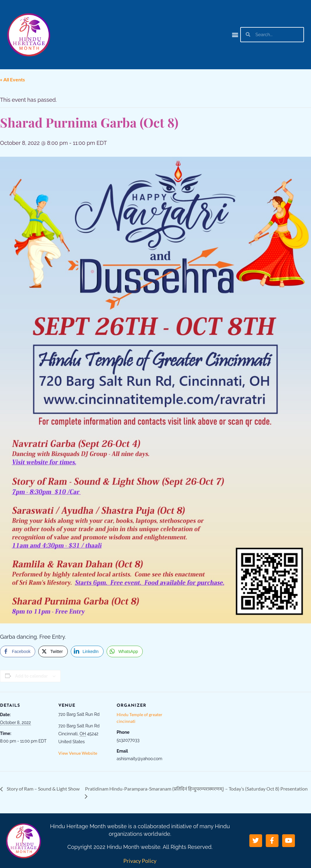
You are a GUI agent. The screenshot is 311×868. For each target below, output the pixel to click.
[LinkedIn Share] (87, 651)
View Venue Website (78, 753)
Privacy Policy (140, 861)
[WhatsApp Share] (125, 651)
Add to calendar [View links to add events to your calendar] (31, 676)
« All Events (12, 79)
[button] (235, 34)
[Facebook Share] (18, 651)
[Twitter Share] (53, 651)
